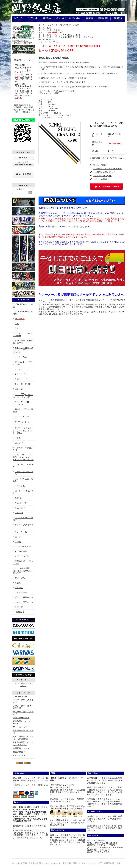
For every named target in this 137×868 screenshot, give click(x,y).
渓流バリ (19, 498)
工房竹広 (19, 607)
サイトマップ (19, 755)
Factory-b (19, 612)
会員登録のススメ (21, 748)
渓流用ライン (21, 503)
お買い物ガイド (20, 752)
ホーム (42, 25)
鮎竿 (17, 324)
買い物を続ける (100, 165)
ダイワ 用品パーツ (24, 597)
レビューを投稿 (100, 179)
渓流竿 (18, 328)
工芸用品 (19, 588)
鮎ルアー (19, 537)
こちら (37, 831)
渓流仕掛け (20, 508)
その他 (18, 542)
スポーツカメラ (22, 556)
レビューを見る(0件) (103, 176)
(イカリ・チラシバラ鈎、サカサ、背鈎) (23, 431)
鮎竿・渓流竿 (54, 30)
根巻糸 (18, 438)
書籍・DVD (20, 578)
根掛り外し (20, 486)
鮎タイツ (19, 389)
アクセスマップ (20, 727)
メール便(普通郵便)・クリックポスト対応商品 (23, 571)
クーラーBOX (21, 357)
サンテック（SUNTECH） (60, 25)
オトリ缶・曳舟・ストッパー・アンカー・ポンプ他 (23, 350)
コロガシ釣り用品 (23, 547)
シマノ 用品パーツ (24, 602)
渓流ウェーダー (22, 379)
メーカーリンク (20, 696)
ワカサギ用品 (21, 592)
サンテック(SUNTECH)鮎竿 (67, 35)
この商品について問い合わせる (107, 169)
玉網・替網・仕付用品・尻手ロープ (23, 342)
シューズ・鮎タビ (23, 384)
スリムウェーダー (23, 369)
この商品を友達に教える (104, 172)
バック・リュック (23, 416)
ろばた (18, 583)
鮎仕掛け (19, 443)
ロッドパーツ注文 (21, 718)
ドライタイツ (21, 374)
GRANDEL (55, 42)
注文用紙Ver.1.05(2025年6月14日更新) (23, 41)
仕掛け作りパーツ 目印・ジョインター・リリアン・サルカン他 (23, 457)
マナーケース (21, 532)
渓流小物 (19, 513)
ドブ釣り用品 (21, 551)
